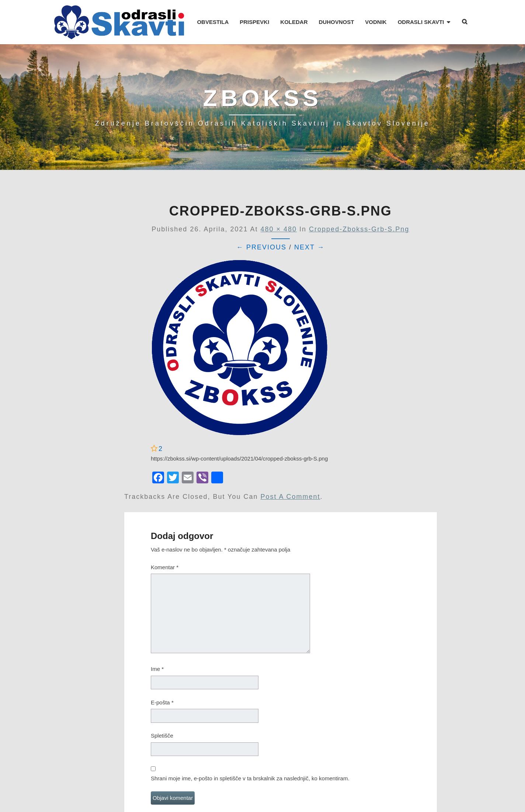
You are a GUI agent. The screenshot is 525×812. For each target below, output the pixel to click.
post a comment (291, 497)
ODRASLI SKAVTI (421, 22)
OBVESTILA (213, 22)
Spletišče (162, 736)
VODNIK (376, 22)
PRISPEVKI (254, 22)
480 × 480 (279, 229)
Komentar (165, 567)
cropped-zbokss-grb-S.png (359, 229)
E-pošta (162, 702)
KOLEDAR (294, 22)
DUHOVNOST (336, 22)
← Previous (261, 247)
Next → (310, 247)
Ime (157, 669)
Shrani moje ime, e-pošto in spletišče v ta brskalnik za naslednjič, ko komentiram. (250, 778)
